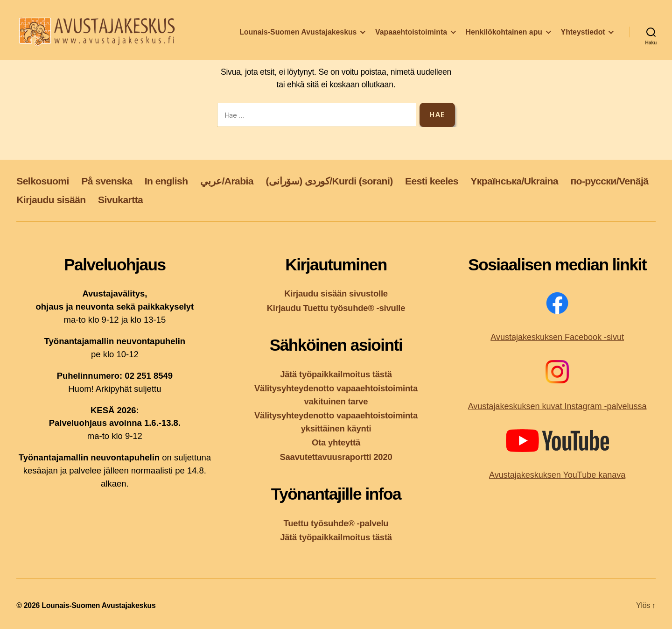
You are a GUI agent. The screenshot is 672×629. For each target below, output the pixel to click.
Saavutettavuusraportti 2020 (336, 457)
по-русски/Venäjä (609, 181)
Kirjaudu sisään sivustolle (336, 293)
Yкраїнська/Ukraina (514, 181)
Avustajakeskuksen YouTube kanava (557, 475)
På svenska (107, 181)
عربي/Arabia (227, 181)
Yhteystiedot (583, 34)
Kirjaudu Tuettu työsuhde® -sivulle (336, 308)
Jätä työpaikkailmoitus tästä (336, 374)
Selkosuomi (43, 181)
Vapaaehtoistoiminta (411, 34)
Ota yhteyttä (336, 442)
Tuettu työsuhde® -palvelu (336, 523)
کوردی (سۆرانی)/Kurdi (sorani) (329, 181)
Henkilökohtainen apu (504, 34)
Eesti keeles (432, 181)
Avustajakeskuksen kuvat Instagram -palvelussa (557, 406)
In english (166, 181)
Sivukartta (120, 200)
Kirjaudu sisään (51, 200)
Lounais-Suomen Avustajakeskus (298, 34)
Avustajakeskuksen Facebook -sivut (557, 337)
